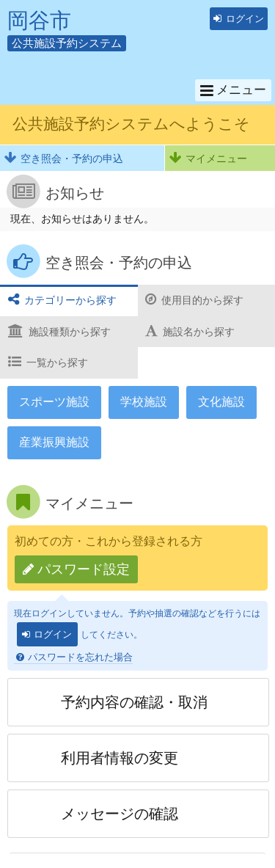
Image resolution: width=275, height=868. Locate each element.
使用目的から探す (202, 300)
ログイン (245, 19)
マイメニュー (216, 158)
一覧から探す (57, 362)
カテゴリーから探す (70, 300)
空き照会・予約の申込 (72, 158)
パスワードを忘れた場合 (80, 657)
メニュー (241, 90)
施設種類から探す (70, 332)
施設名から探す (199, 332)
